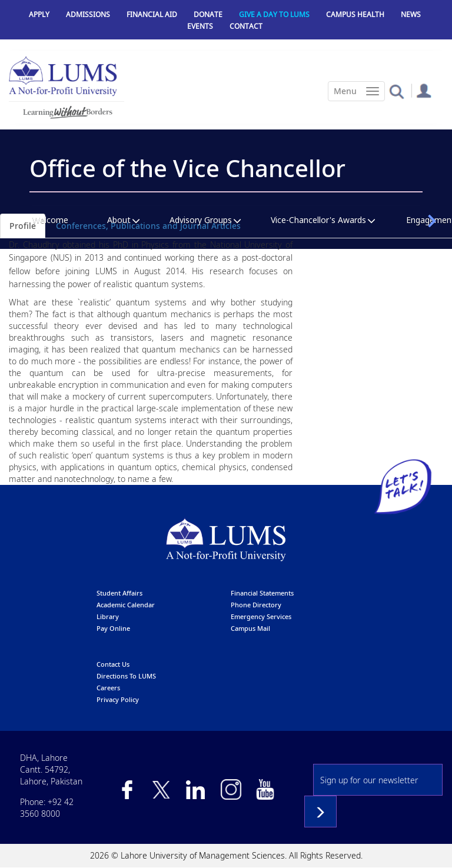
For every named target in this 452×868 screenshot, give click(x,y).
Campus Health (355, 14)
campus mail (250, 628)
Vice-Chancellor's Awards (318, 220)
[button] (396, 91)
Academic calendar (126, 605)
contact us (113, 664)
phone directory (256, 605)
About (119, 220)
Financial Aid (152, 14)
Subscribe (320, 812)
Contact (246, 26)
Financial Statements (262, 593)
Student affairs (119, 593)
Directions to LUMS (126, 676)
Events (200, 26)
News (411, 14)
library (108, 616)
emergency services (261, 616)
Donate (208, 14)
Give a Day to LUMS (274, 14)
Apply (39, 14)
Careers (108, 688)
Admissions (88, 14)
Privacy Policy (118, 699)
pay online (113, 628)
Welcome (50, 220)
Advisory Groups (201, 220)
